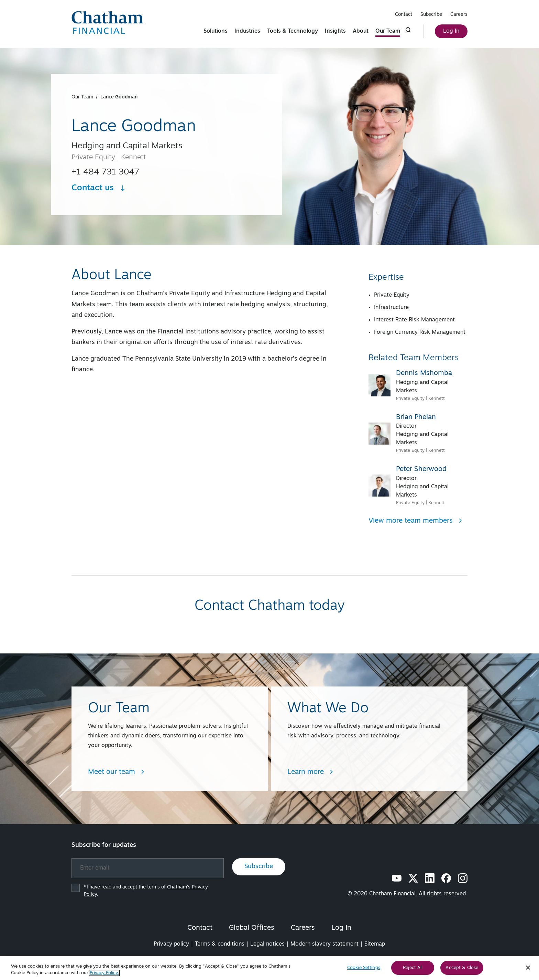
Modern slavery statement (324, 944)
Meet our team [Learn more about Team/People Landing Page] (116, 772)
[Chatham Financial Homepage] (107, 23)
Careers (459, 15)
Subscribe (431, 15)
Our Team (388, 31)
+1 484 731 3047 (105, 172)
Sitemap (375, 944)
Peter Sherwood (421, 469)
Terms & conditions (220, 944)
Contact (404, 15)
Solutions (216, 31)
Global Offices (252, 928)
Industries (247, 31)
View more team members (415, 521)
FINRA (350, 959)
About (361, 31)
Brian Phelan (416, 417)
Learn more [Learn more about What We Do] (310, 772)
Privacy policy (171, 944)
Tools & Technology (293, 31)
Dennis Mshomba (424, 373)
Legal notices (267, 944)
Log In (451, 31)
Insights (335, 31)
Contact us (99, 188)
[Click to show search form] (408, 30)
